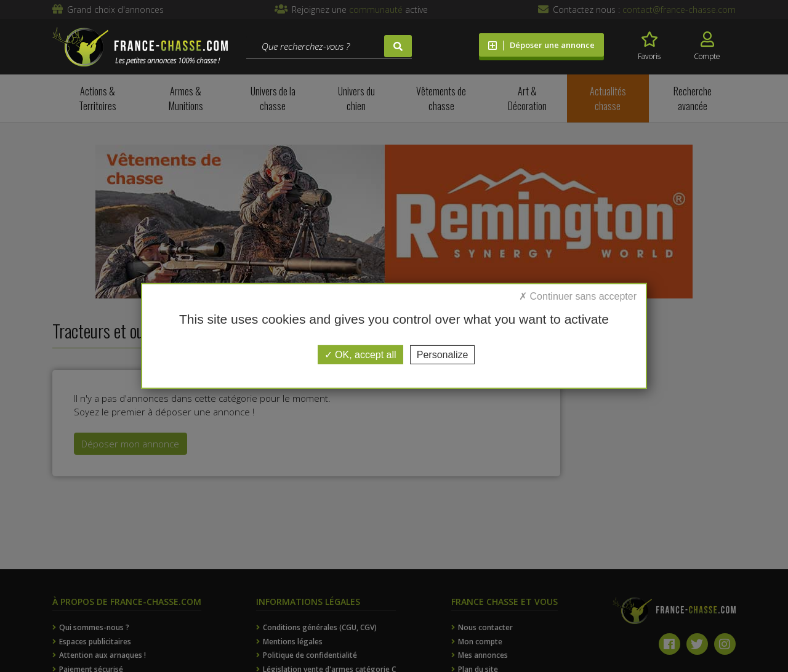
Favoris (649, 46)
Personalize (443, 355)
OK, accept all (360, 355)
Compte (707, 46)
